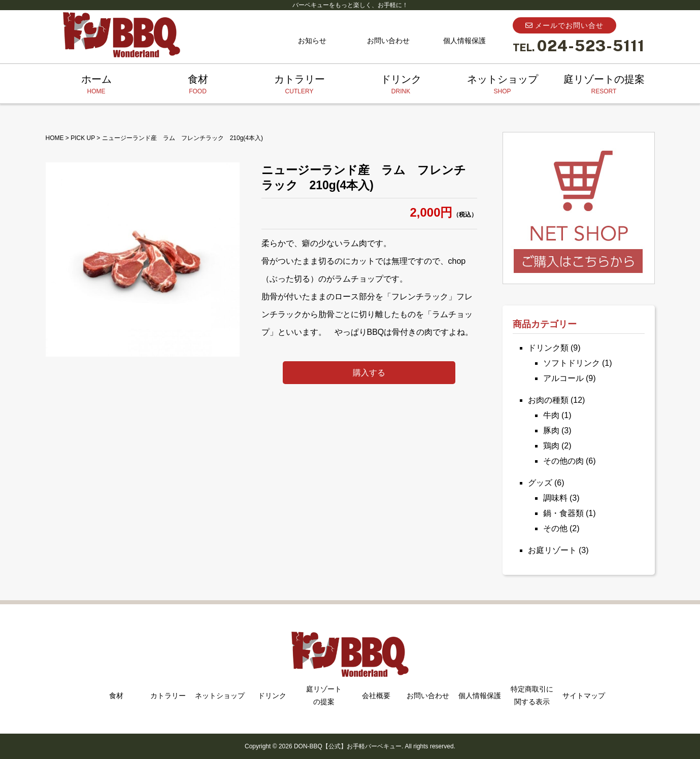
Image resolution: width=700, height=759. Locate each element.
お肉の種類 (548, 400)
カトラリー (299, 85)
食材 (198, 85)
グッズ (540, 483)
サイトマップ (584, 696)
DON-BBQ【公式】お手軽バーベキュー (348, 746)
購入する (369, 373)
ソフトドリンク (572, 363)
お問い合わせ (388, 41)
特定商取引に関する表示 (532, 695)
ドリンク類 (548, 348)
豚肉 (551, 430)
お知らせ (312, 41)
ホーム (96, 85)
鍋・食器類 (563, 513)
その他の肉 (563, 461)
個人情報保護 (464, 41)
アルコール (563, 378)
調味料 (555, 498)
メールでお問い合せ (565, 25)
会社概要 (376, 696)
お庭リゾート (552, 550)
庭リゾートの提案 (604, 85)
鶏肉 (551, 446)
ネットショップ (503, 85)
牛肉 (551, 415)
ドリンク (401, 85)
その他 (555, 528)
